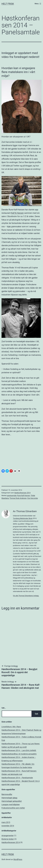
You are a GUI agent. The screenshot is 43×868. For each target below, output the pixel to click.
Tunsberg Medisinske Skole (23, 518)
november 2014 (8, 826)
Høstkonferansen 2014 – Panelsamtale (17, 778)
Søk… (4, 708)
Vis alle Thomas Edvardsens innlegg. (26, 596)
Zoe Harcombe (33, 498)
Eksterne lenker (8, 839)
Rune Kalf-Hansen (24, 496)
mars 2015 (6, 822)
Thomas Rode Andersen (18, 498)
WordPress (18, 859)
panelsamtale (12, 496)
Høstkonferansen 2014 (22, 493)
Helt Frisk (8, 4)
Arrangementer (8, 836)
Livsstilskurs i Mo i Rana (11, 727)
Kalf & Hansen (17, 213)
